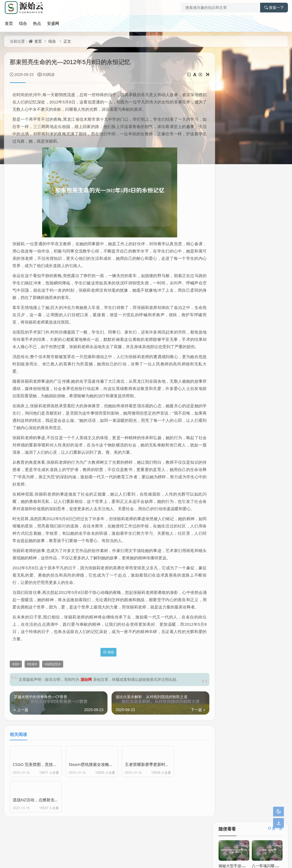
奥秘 (250, 274)
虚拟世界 (229, 228)
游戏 (229, 216)
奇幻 (272, 239)
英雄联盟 (250, 193)
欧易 (234, 320)
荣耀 (272, 216)
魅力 (229, 239)
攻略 (272, 193)
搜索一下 (274, 8)
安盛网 (51, 22)
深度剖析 (272, 262)
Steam (229, 286)
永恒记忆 (53, 686)
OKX (234, 330)
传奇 (272, 204)
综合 (22, 22)
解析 (250, 204)
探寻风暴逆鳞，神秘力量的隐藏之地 (249, 128)
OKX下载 (267, 330)
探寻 (272, 251)
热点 (35, 22)
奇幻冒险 (229, 262)
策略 (250, 251)
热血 (250, 239)
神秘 (250, 216)
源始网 (86, 701)
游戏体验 (272, 274)
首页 (8, 22)
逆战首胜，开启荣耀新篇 (239, 159)
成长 (250, 228)
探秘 (250, 262)
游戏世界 (229, 204)
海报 (105, 674)
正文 (67, 41)
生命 (32, 686)
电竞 (272, 228)
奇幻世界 (229, 251)
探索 (229, 193)
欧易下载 (267, 320)
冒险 (229, 274)
